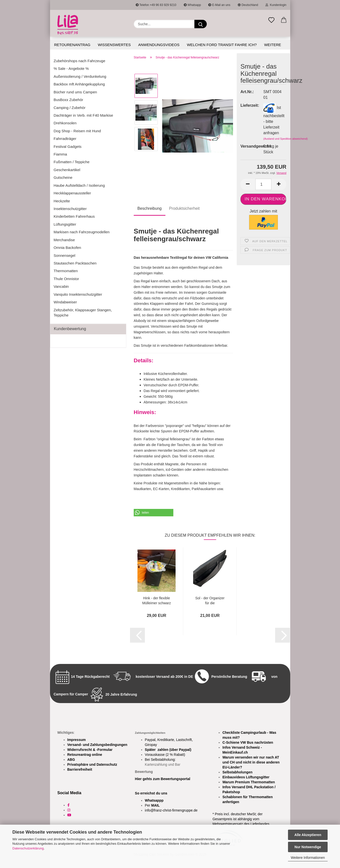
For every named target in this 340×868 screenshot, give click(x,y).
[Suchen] (201, 24)
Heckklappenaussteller (72, 193)
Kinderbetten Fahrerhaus (74, 216)
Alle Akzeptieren (308, 835)
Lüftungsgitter (65, 224)
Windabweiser (65, 302)
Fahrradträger (65, 139)
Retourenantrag (72, 45)
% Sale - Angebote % (71, 68)
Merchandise (64, 240)
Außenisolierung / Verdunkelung (80, 76)
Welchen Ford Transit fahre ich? (222, 45)
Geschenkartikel (67, 170)
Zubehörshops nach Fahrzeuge (79, 61)
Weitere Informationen (308, 858)
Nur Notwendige (308, 847)
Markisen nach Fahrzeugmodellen (82, 232)
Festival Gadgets (68, 146)
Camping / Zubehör (70, 108)
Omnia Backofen (67, 248)
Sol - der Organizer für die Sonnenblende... (210, 600)
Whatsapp (192, 5)
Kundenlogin (276, 5)
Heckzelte (62, 201)
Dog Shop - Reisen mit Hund (77, 131)
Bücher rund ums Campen (75, 92)
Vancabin (61, 286)
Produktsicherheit (184, 208)
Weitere (273, 45)
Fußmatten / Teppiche (72, 162)
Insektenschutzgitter (70, 209)
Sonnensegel (65, 255)
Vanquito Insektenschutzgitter (78, 294)
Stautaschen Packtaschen (75, 263)
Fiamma (60, 154)
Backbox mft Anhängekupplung (79, 84)
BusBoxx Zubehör (68, 100)
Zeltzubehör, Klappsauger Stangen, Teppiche (83, 313)
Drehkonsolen (65, 123)
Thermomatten (66, 271)
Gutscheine (63, 177)
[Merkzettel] (271, 20)
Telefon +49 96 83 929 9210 (156, 5)
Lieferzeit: (248, 105)
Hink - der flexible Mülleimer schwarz (157, 600)
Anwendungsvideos (159, 45)
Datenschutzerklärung (28, 848)
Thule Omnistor (66, 279)
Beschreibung (150, 208)
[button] (284, 20)
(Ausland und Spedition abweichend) (285, 139)
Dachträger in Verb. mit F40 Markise (83, 115)
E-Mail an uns (219, 5)
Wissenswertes (114, 45)
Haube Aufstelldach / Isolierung (79, 185)
